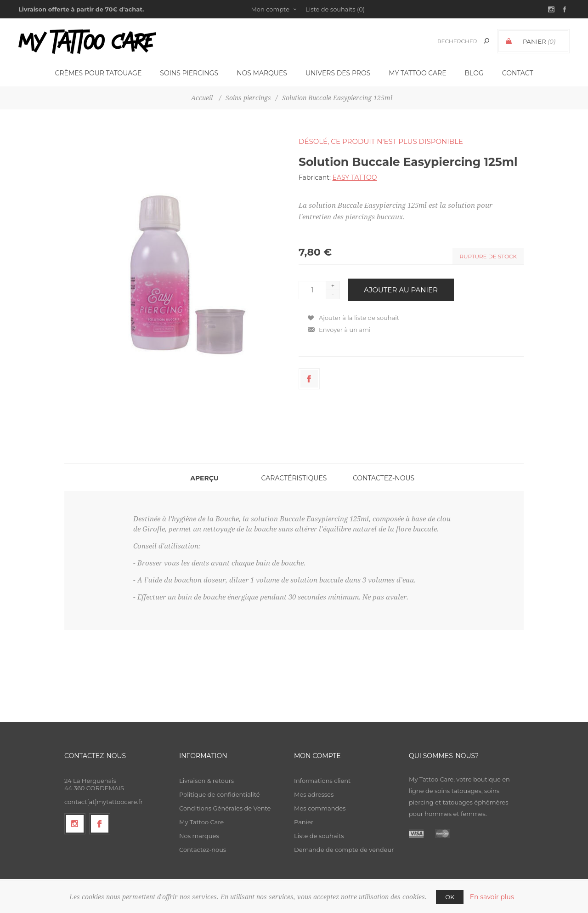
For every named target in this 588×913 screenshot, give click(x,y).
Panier (304, 822)
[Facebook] (100, 824)
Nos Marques (262, 73)
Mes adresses (314, 794)
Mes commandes (320, 808)
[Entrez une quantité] (312, 290)
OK (450, 897)
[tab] (205, 478)
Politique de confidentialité (220, 794)
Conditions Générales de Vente (225, 808)
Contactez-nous (203, 850)
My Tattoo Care (201, 822)
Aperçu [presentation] (204, 478)
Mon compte (270, 9)
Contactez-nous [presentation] (384, 478)
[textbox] (455, 41)
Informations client (322, 781)
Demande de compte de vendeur (344, 850)
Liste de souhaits (319, 836)
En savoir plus (492, 897)
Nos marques (199, 836)
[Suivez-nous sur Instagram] (75, 824)
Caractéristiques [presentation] (294, 478)
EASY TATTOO (355, 177)
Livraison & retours (206, 781)
